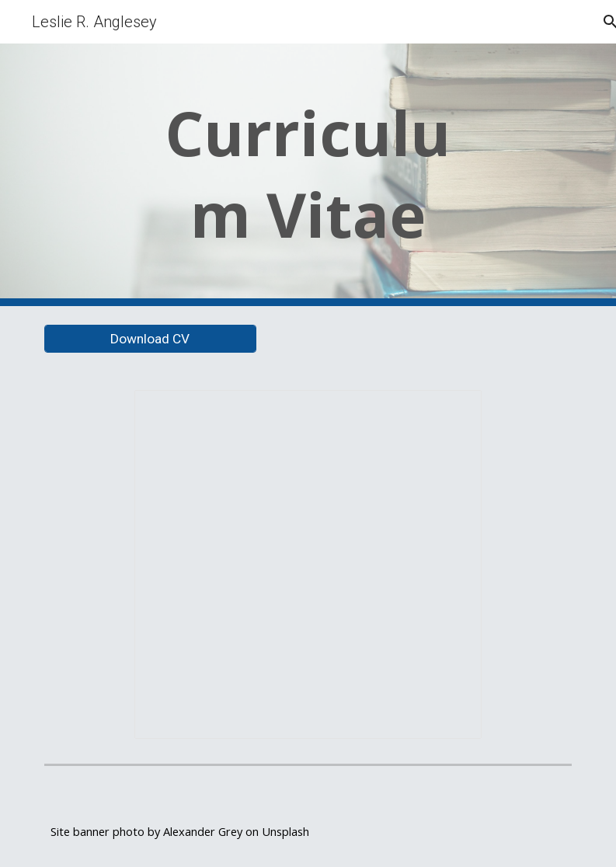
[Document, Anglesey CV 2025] (308, 564)
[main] (308, 175)
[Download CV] (150, 339)
